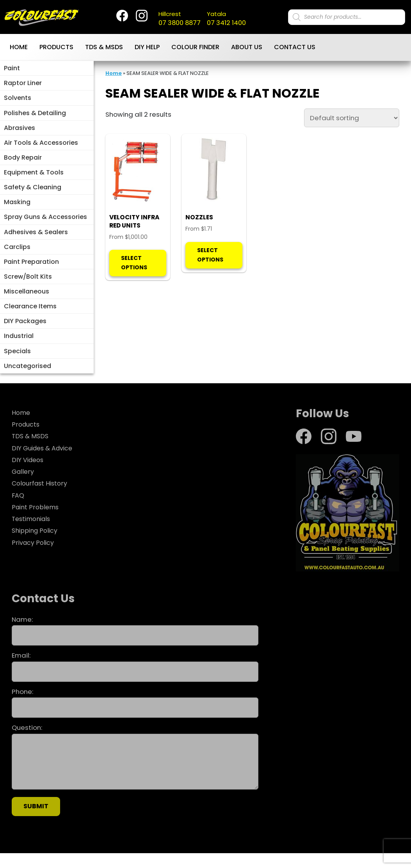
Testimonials (33, 534)
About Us (247, 48)
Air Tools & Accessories (41, 147)
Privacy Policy (34, 557)
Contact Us (295, 48)
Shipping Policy (36, 545)
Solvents (18, 100)
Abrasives (20, 131)
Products (56, 48)
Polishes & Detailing (35, 116)
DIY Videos (29, 475)
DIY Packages (25, 333)
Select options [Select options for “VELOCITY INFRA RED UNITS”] (134, 289)
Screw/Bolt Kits (28, 287)
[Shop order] (352, 119)
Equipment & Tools (34, 178)
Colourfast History (41, 498)
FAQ (18, 510)
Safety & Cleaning (33, 193)
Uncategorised (28, 380)
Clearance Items (30, 318)
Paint (12, 69)
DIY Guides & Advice (44, 462)
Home (19, 48)
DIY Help (147, 48)
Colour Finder (195, 48)
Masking (17, 209)
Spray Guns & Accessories (45, 225)
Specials (17, 364)
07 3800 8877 (176, 19)
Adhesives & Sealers (36, 240)
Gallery (23, 486)
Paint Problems (36, 522)
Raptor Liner (23, 85)
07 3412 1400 (232, 19)
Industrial (19, 349)
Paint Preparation (31, 271)
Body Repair (23, 163)
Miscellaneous (27, 302)
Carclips (17, 255)
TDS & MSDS (104, 48)
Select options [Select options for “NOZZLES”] (210, 281)
